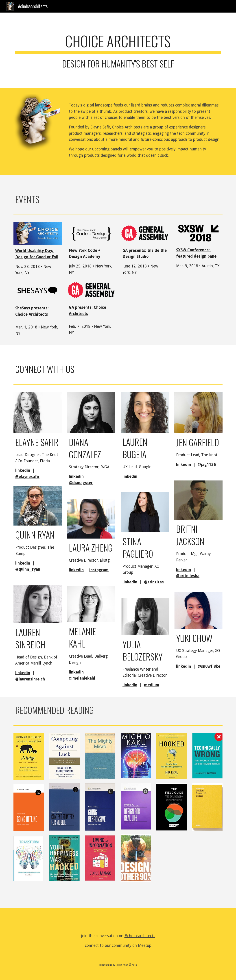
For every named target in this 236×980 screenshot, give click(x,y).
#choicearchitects (140, 936)
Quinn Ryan (122, 965)
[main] (118, 50)
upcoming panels (107, 149)
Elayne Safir (100, 127)
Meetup (145, 945)
